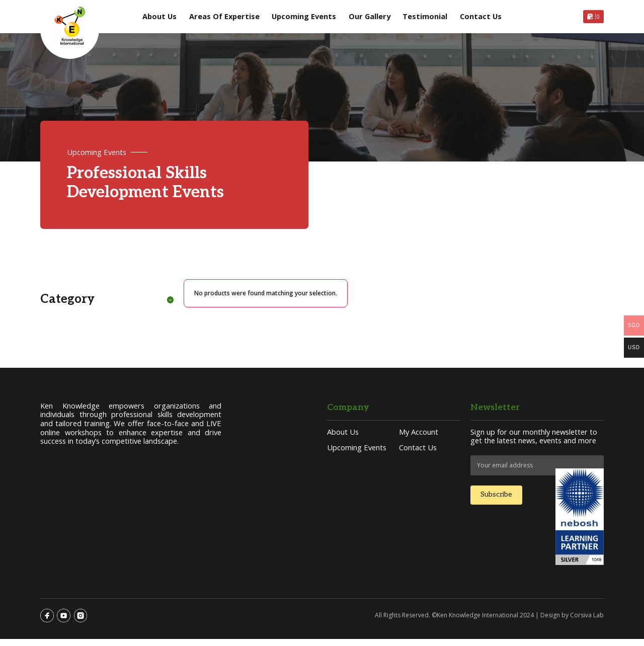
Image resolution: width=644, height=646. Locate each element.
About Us (159, 17)
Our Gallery (370, 17)
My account (419, 438)
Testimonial (425, 17)
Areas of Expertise (224, 17)
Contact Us (481, 17)
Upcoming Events (304, 17)
